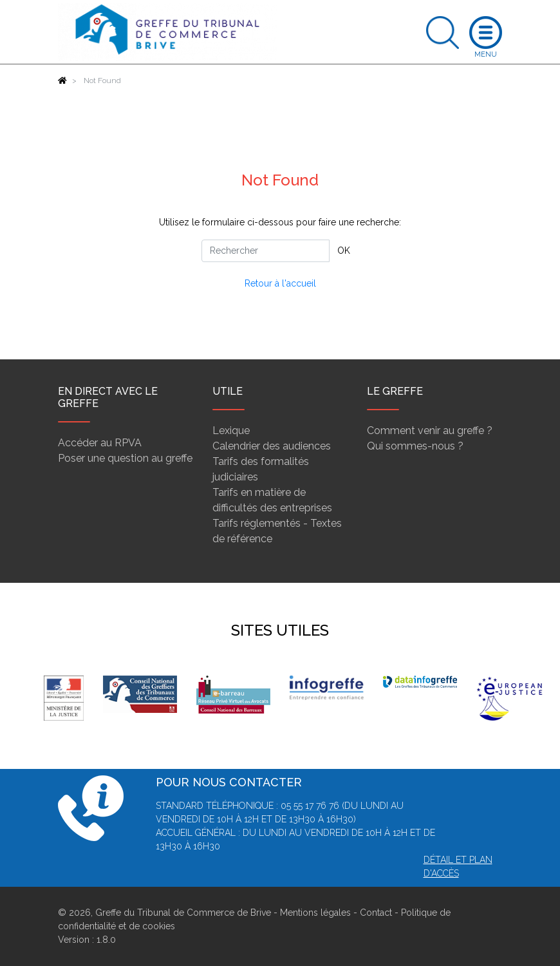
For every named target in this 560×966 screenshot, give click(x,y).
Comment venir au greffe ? (430, 431)
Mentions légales (315, 913)
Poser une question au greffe (125, 458)
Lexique (231, 431)
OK (344, 251)
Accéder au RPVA (100, 443)
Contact (376, 913)
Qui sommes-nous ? (415, 446)
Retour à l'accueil (280, 283)
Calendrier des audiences (272, 446)
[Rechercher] (266, 251)
